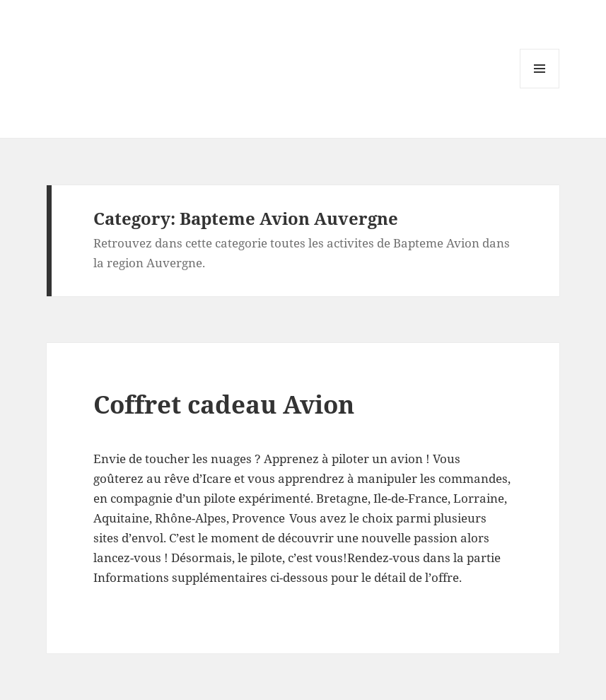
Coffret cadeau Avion (224, 404)
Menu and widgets (540, 88)
